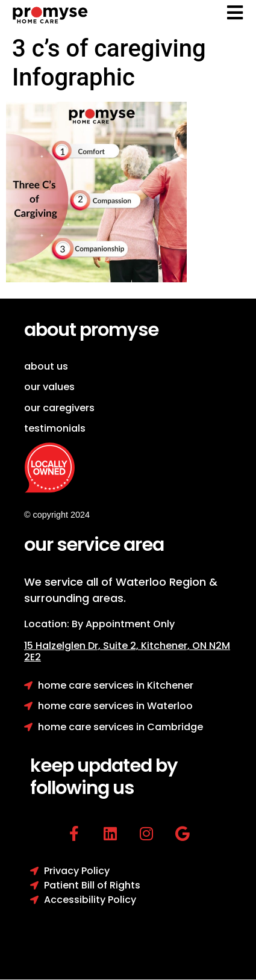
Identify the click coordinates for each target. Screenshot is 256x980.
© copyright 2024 (57, 515)
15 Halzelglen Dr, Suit (83, 646)
